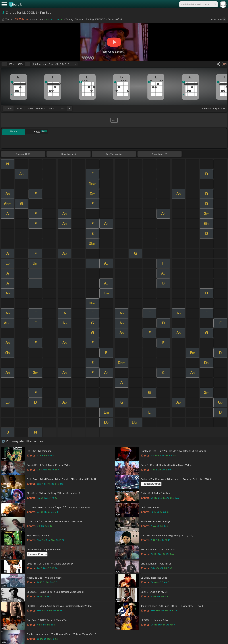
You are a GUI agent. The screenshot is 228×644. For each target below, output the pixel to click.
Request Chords (151, 484)
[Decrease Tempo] (4, 64)
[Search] (215, 4)
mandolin (41, 109)
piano (19, 109)
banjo (51, 109)
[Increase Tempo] (28, 64)
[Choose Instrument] (70, 109)
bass (62, 109)
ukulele (30, 109)
